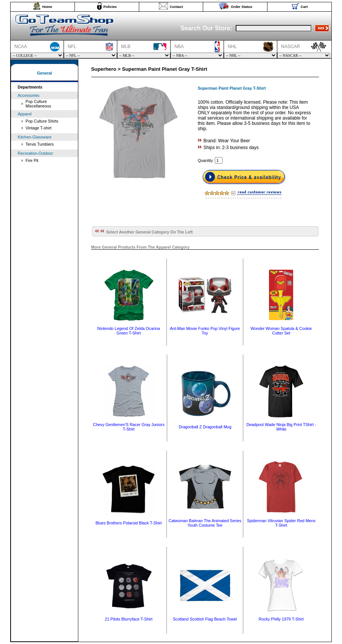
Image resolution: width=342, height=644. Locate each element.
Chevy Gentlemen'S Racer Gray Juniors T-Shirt (129, 427)
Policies (110, 7)
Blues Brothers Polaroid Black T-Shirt (128, 523)
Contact (176, 7)
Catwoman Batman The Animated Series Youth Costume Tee (205, 523)
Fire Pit (32, 160)
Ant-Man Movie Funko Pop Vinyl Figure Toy (205, 331)
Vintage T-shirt (39, 128)
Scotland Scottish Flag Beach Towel (205, 619)
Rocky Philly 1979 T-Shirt (281, 619)
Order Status (242, 7)
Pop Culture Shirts (42, 121)
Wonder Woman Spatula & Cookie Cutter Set (281, 331)
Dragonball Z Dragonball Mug (205, 427)
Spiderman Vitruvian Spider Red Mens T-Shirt (281, 523)
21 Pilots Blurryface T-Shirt (129, 619)
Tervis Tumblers (40, 144)
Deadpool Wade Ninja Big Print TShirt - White (281, 427)
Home (47, 7)
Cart (304, 7)
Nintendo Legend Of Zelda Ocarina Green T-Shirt (128, 331)
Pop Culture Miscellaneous (39, 104)
